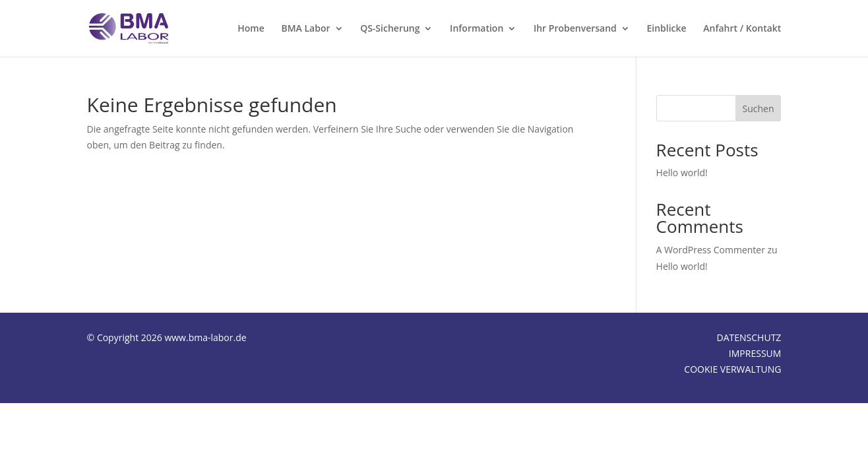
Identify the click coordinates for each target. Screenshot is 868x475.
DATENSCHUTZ (749, 337)
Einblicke (666, 29)
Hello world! (682, 173)
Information (477, 29)
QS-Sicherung (390, 29)
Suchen (759, 109)
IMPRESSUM (755, 353)
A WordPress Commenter (711, 250)
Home (251, 29)
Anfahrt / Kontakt (742, 29)
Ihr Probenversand (575, 29)
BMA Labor (305, 29)
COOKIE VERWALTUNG (732, 369)
